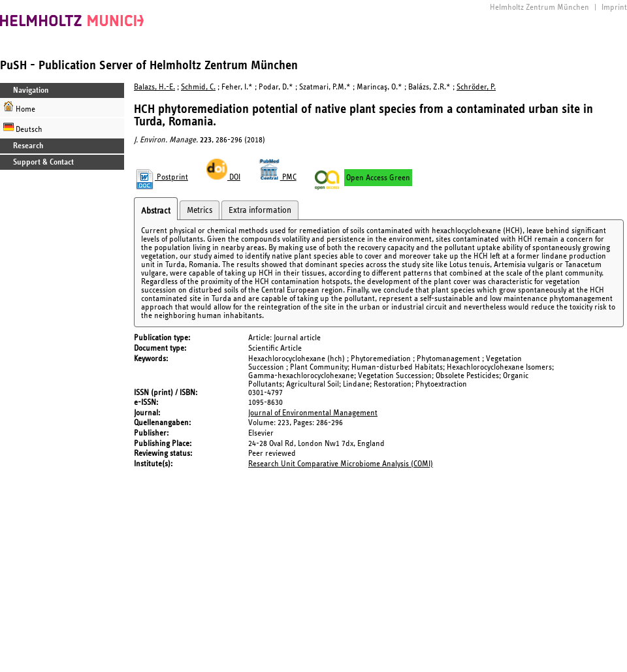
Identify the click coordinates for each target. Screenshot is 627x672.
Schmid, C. (198, 87)
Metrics (200, 210)
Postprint (161, 177)
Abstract (156, 211)
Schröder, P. (476, 87)
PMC (278, 177)
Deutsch (23, 128)
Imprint (614, 8)
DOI (223, 177)
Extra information (260, 210)
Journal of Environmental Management (313, 413)
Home (19, 107)
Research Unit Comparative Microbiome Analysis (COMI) (341, 464)
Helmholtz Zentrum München (539, 8)
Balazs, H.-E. (154, 87)
